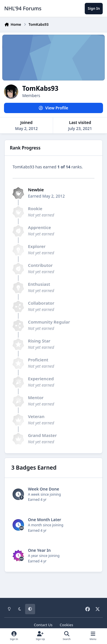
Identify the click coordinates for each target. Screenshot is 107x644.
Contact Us (43, 625)
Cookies (66, 625)
